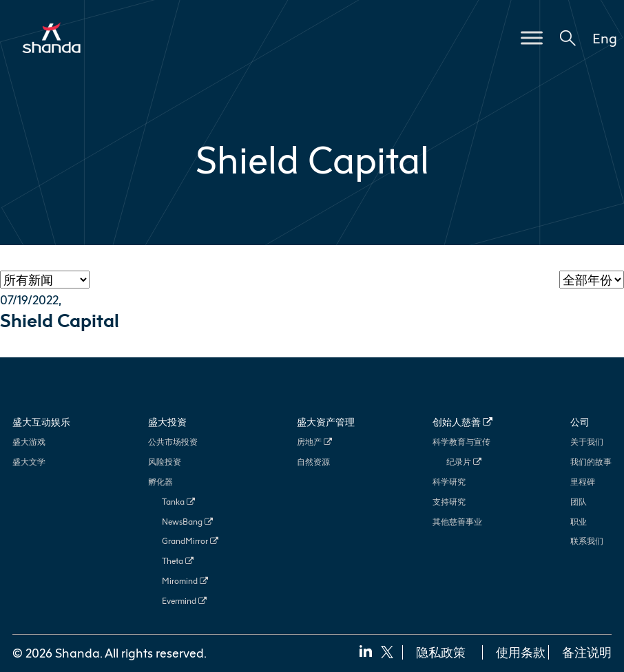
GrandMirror (190, 541)
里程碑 (583, 482)
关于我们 (587, 442)
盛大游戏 (29, 442)
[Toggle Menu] (532, 38)
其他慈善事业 (457, 522)
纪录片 (464, 462)
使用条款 (521, 652)
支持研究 (449, 502)
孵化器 (160, 482)
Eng (605, 38)
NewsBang (187, 522)
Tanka (178, 502)
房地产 (314, 442)
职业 (579, 522)
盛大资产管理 (326, 422)
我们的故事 (591, 462)
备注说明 (587, 652)
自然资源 (313, 462)
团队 (579, 502)
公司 (580, 422)
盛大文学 (29, 462)
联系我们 (587, 541)
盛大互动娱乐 (41, 422)
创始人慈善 (462, 422)
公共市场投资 (173, 442)
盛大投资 (167, 422)
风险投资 (165, 462)
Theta (178, 561)
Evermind (184, 601)
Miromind (185, 581)
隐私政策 (441, 652)
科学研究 (449, 482)
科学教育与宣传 (461, 442)
